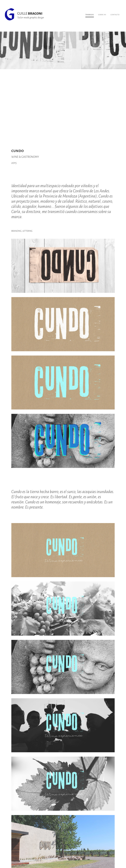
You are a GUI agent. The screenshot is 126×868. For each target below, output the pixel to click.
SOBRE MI (102, 15)
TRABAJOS (90, 15)
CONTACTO (115, 15)
